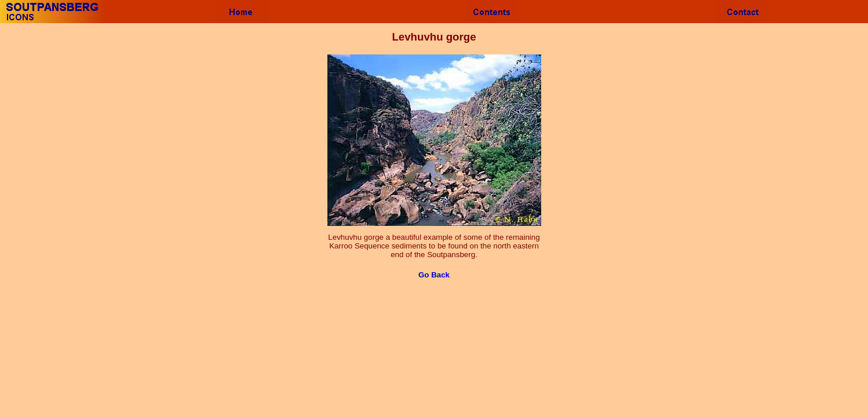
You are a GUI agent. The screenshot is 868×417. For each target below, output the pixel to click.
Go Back (434, 275)
